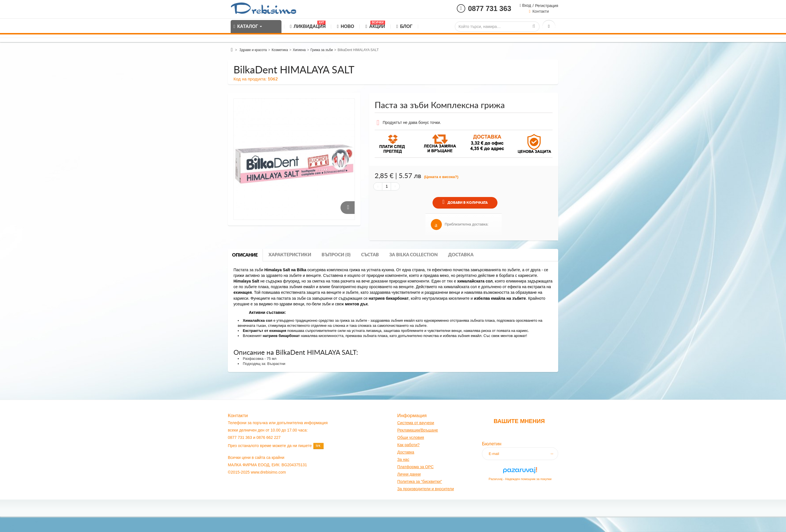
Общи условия (411, 437)
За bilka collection (413, 255)
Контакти (541, 11)
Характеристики (290, 255)
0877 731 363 (490, 8)
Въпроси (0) (336, 255)
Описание (245, 255)
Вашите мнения (519, 421)
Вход (526, 5)
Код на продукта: (250, 79)
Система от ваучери (416, 423)
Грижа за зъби (322, 50)
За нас (403, 459)
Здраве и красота (253, 50)
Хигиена (299, 50)
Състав (370, 255)
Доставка (461, 255)
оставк (406, 452)
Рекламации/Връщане (418, 430)
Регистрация (547, 6)
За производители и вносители (426, 489)
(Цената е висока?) (441, 177)
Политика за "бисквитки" (420, 481)
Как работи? (408, 445)
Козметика (280, 50)
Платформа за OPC (415, 467)
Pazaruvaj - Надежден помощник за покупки (520, 479)
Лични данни (409, 474)
